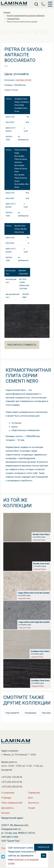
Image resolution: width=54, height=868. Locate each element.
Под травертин (12, 713)
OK (44, 856)
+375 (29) (12, 777)
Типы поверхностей (12, 803)
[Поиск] (36, 4)
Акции (32, 808)
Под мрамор (31, 713)
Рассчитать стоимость (22, 345)
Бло (31, 798)
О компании (8, 793)
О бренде (6, 798)
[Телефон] (43, 4)
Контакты (34, 803)
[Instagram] (3, 857)
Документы (8, 808)
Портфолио (34, 793)
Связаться (43, 847)
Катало (6, 813)
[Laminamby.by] (14, 4)
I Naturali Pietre (23, 80)
